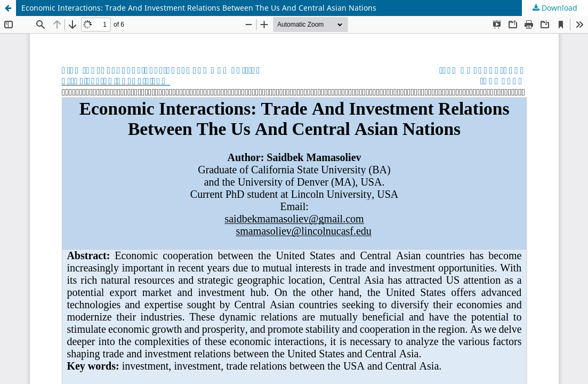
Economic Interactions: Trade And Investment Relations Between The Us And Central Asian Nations (199, 8)
